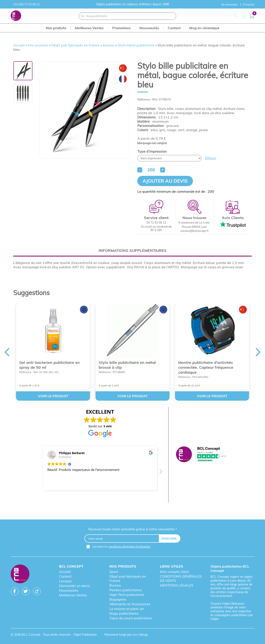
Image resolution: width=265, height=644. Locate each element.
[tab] (132, 250)
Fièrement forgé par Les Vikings (126, 635)
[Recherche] (170, 16)
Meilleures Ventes (73, 595)
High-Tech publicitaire (127, 595)
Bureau (109, 45)
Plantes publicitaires (126, 590)
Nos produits (38, 45)
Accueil (19, 45)
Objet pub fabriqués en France (75, 45)
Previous (7, 352)
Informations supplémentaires (133, 250)
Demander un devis (75, 586)
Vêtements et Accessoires (130, 604)
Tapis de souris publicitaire (131, 618)
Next (258, 352)
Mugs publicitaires (124, 613)
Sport (114, 572)
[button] (161, 473)
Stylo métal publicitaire (136, 45)
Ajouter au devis (165, 181)
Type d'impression (152, 151)
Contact (65, 576)
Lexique (65, 581)
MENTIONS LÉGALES (177, 585)
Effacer (211, 158)
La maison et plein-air (127, 609)
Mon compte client (174, 572)
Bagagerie (118, 599)
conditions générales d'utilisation (129, 546)
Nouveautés (69, 590)
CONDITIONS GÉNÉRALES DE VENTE (181, 578)
